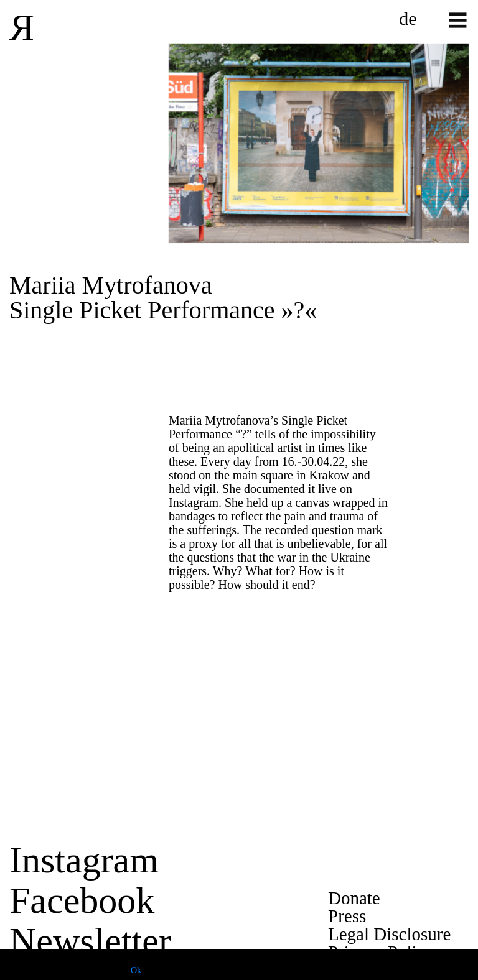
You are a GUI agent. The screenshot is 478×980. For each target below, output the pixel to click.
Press (347, 916)
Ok (136, 970)
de (408, 19)
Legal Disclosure (389, 934)
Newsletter (90, 941)
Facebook (82, 900)
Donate (354, 898)
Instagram (84, 860)
